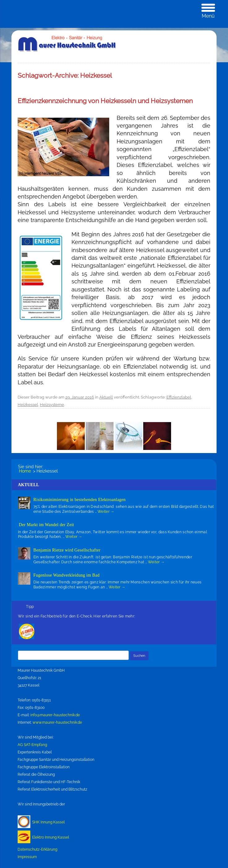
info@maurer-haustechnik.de (55, 715)
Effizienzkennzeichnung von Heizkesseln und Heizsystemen (105, 101)
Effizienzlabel (179, 397)
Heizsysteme (52, 405)
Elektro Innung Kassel (51, 837)
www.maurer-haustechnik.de (57, 722)
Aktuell (106, 397)
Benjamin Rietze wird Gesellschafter (67, 550)
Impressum (27, 857)
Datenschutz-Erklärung (37, 849)
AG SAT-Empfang (32, 745)
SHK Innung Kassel (48, 822)
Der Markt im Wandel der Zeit (46, 525)
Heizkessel (28, 405)
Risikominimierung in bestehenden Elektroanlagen (80, 500)
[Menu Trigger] (208, 12)
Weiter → (106, 512)
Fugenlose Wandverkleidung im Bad (67, 575)
